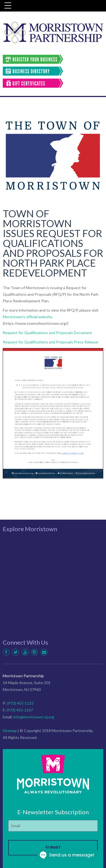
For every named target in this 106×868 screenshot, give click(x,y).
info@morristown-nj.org (34, 717)
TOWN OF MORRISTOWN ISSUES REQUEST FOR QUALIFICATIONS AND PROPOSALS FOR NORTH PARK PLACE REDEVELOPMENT (53, 243)
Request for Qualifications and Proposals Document (47, 333)
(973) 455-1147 (20, 710)
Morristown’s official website (27, 317)
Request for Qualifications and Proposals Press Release (51, 342)
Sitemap (10, 731)
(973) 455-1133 (20, 703)
